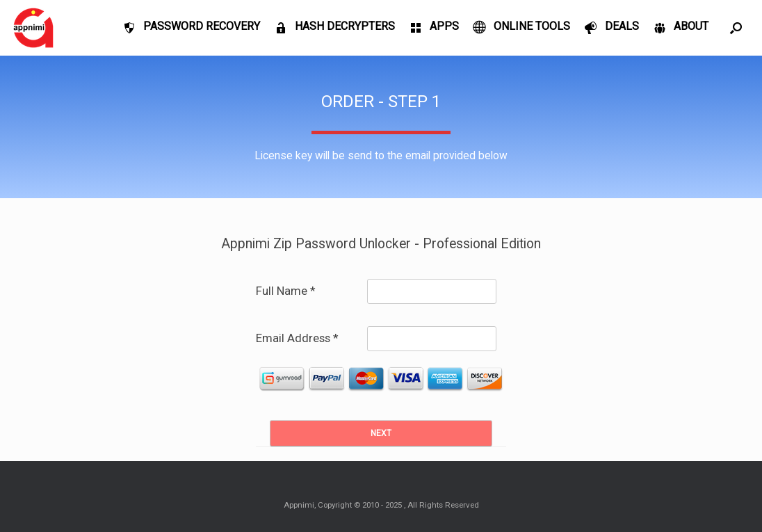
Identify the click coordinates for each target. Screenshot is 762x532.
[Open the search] (736, 28)
